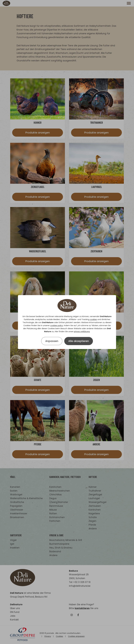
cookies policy (57, 325)
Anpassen (52, 341)
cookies (93, 319)
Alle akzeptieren (79, 341)
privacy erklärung (82, 331)
